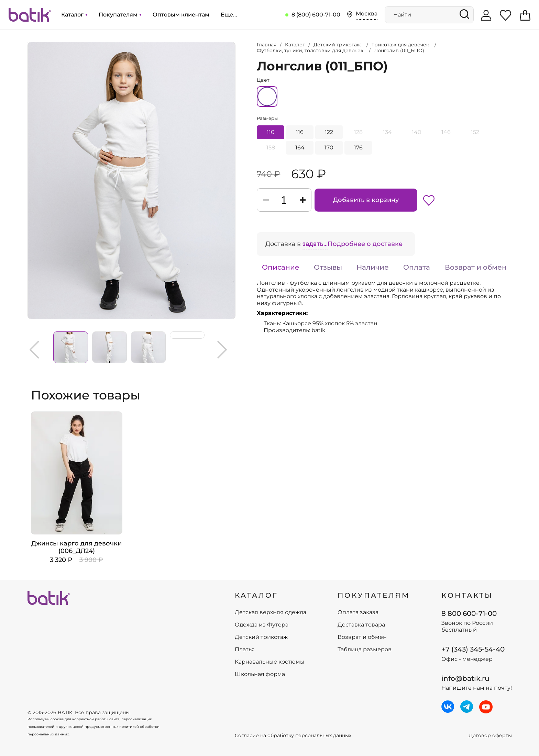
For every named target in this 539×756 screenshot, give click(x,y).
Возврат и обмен (476, 267)
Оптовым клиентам (181, 15)
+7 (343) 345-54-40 (473, 649)
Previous (34, 350)
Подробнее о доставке (365, 244)
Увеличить (28, 42)
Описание (281, 267)
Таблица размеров (365, 650)
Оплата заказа (358, 612)
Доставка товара (361, 625)
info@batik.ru (465, 678)
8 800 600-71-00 (469, 613)
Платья (245, 650)
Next (222, 350)
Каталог (74, 15)
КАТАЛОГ (256, 595)
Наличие (373, 267)
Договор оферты (490, 736)
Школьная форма (260, 674)
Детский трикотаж (261, 637)
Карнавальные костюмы (270, 662)
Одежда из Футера (262, 625)
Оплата (417, 267)
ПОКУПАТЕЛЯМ (374, 595)
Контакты (467, 595)
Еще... (229, 15)
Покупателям (120, 15)
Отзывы (328, 267)
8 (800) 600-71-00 (316, 15)
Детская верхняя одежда (271, 612)
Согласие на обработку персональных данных (293, 736)
